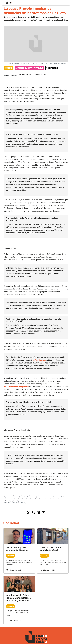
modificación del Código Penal (16, 386)
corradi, (52, 497)
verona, (15, 502)
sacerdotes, (43, 497)
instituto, (33, 497)
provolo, (8, 497)
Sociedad (8, 68)
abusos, (16, 497)
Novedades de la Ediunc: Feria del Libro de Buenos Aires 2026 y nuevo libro (18, 598)
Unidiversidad (52, 68)
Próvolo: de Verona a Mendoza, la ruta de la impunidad (28, 402)
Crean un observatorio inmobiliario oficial (50, 549)
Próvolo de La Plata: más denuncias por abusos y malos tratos (32, 134)
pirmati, (60, 497)
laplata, (8, 502)
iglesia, (23, 502)
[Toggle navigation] (66, 2)
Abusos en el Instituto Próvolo (29, 68)
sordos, (24, 497)
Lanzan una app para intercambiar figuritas (17, 549)
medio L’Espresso (39, 360)
